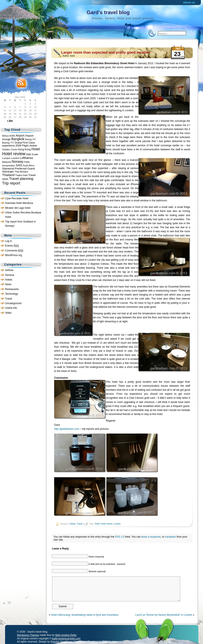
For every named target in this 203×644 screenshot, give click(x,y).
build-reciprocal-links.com (66, 639)
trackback (170, 537)
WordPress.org (14, 255)
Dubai (18, 143)
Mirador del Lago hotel (18, 208)
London (15, 158)
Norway (18, 161)
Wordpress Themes (28, 635)
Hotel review (14, 154)
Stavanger (8, 172)
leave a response (151, 537)
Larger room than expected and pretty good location (106, 52)
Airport (20, 136)
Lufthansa (26, 158)
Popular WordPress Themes (66, 642)
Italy (28, 154)
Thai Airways (21, 172)
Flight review (29, 146)
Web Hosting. (110, 642)
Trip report (11, 183)
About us (189, 2)
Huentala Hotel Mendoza (19, 203)
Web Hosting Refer (66, 635)
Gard (72, 56)
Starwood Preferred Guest (19, 169)
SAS (19, 165)
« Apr (10, 121)
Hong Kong (24, 149)
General (10, 275)
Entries (12, 246)
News (8, 284)
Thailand (8, 175)
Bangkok (18, 139)
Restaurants (12, 289)
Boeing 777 (8, 143)
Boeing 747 (30, 139)
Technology (12, 294)
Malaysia (7, 162)
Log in (9, 241)
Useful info (11, 308)
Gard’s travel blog (108, 12)
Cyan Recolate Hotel (17, 198)
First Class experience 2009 (19, 144)
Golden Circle (10, 149)
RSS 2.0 (120, 537)
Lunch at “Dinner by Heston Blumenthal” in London (164, 615)
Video (8, 313)
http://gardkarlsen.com (67, 429)
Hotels (9, 280)
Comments (14, 251)
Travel (9, 299)
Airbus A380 (8, 136)
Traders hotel (21, 175)
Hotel (36, 149)
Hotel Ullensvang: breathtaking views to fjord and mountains (85, 615)
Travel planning (21, 179)
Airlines (9, 270)
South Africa (29, 166)
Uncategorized (13, 303)
